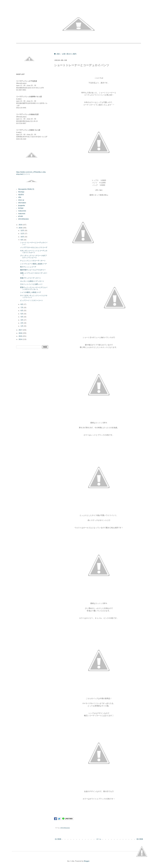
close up (21, 200)
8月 (22, 304)
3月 (22, 320)
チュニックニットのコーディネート (33, 261)
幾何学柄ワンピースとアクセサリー (33, 270)
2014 (21, 339)
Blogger (87, 861)
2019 (21, 225)
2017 (21, 330)
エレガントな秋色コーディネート (32, 281)
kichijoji (21, 208)
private (21, 216)
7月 (22, 307)
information (22, 203)
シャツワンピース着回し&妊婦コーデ (33, 264)
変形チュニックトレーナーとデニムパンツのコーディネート (34, 288)
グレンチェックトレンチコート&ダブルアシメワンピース (33, 256)
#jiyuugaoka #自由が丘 (26, 189)
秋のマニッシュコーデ (28, 267)
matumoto (22, 214)
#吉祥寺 (21, 195)
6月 (22, 311)
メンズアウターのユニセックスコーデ (34, 247)
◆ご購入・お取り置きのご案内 (65, 54)
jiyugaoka (21, 205)
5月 (22, 314)
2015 (21, 336)
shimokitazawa (65, 828)
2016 (21, 333)
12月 (22, 230)
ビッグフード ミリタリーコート (32, 300)
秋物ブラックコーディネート (31, 278)
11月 (22, 234)
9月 (22, 240)
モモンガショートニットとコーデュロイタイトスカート (34, 252)
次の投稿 (58, 839)
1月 (22, 326)
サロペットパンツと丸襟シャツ (31, 284)
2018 (21, 228)
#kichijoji (21, 192)
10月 (22, 237)
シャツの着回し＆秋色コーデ (31, 292)
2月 (22, 323)
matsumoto (22, 211)
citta (20, 197)
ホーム (99, 839)
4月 (22, 317)
